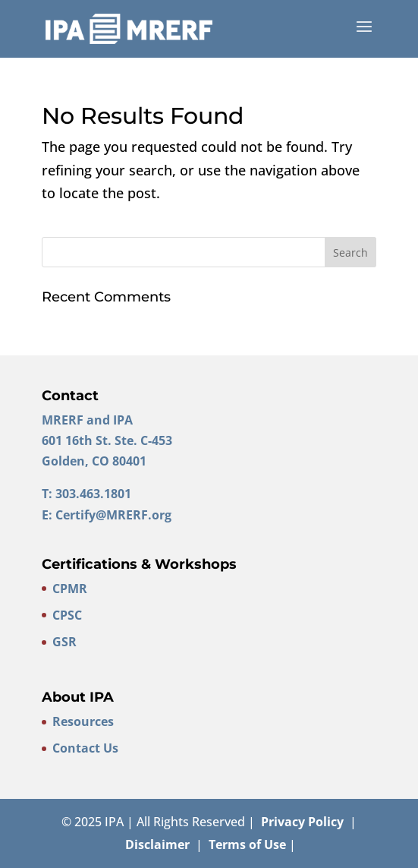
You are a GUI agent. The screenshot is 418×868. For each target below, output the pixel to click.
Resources (83, 721)
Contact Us (85, 748)
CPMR (70, 589)
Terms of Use (247, 844)
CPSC (67, 615)
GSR (64, 642)
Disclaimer (157, 844)
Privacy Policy (302, 822)
